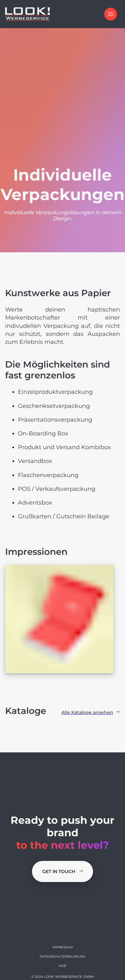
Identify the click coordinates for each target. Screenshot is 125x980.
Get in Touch (63, 871)
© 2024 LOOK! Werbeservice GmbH (63, 977)
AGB (62, 966)
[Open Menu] (111, 14)
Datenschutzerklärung (62, 956)
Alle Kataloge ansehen (91, 712)
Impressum (63, 947)
